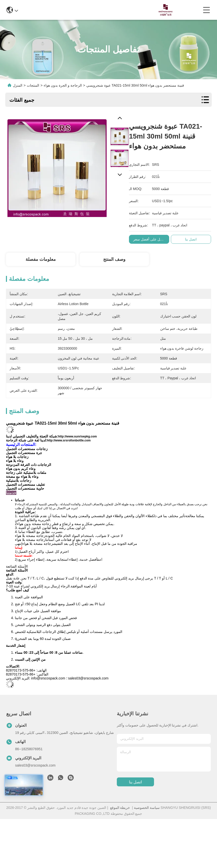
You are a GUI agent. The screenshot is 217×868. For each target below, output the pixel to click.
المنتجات (33, 85)
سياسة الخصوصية (147, 808)
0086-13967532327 (107, 10)
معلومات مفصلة (41, 259)
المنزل (18, 85)
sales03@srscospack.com (35, 765)
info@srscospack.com (60, 10)
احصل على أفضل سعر (153, 239)
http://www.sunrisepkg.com (77, 436)
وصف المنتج (114, 259)
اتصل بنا (135, 782)
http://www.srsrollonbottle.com (69, 440)
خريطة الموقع (120, 808)
